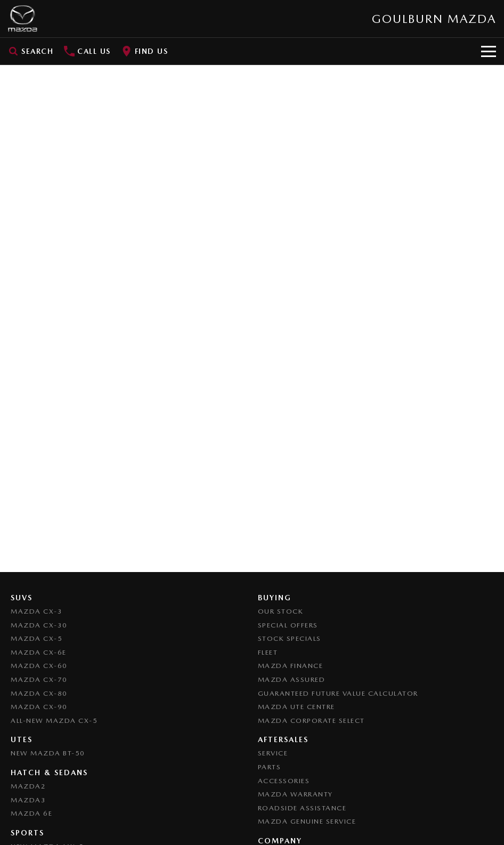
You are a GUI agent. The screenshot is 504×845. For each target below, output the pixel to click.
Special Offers (288, 625)
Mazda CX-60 (39, 666)
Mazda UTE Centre (296, 707)
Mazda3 (28, 800)
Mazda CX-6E (39, 652)
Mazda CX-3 (36, 611)
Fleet (268, 652)
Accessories (284, 781)
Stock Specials (290, 638)
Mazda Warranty (295, 794)
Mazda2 (28, 786)
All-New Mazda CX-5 (54, 721)
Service (273, 753)
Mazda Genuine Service (307, 821)
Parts (270, 767)
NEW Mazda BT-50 (48, 753)
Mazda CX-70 (39, 679)
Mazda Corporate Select (311, 721)
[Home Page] (23, 19)
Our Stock (281, 611)
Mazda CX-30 (39, 625)
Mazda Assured (292, 679)
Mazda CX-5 (36, 638)
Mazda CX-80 (39, 693)
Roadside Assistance (302, 808)
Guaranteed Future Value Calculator (338, 693)
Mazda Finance (291, 666)
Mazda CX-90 (39, 707)
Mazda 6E (31, 813)
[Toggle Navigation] (489, 51)
